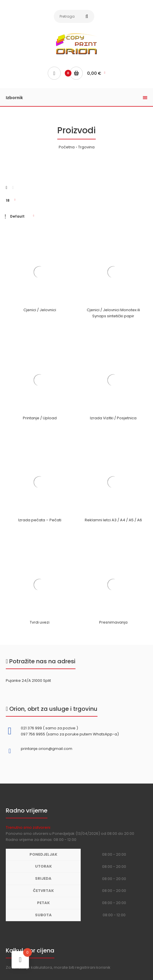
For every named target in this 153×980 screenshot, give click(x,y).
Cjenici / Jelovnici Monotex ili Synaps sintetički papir (113, 313)
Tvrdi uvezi (40, 622)
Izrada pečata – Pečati (40, 520)
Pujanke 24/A (18, 681)
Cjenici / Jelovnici (40, 310)
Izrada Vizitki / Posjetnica (113, 418)
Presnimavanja (113, 622)
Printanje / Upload (40, 418)
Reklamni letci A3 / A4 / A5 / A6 (113, 520)
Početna (67, 147)
